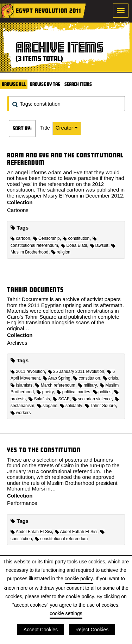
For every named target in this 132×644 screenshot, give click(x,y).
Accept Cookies (41, 630)
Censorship (46, 238)
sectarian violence (92, 399)
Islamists (21, 385)
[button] (45, 129)
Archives (17, 343)
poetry (45, 392)
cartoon (20, 238)
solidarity (71, 406)
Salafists (39, 399)
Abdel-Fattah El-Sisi (76, 532)
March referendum (55, 385)
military (87, 385)
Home (7, 11)
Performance (22, 503)
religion (61, 252)
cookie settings (66, 613)
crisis (111, 378)
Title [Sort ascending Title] (45, 128)
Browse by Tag (45, 84)
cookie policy (79, 579)
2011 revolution (28, 371)
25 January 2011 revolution (76, 371)
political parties (73, 392)
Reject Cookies (92, 630)
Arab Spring (57, 378)
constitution (76, 238)
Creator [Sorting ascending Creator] (65, 128)
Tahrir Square (100, 406)
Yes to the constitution (44, 450)
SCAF (61, 399)
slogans (47, 406)
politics (102, 392)
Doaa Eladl (74, 245)
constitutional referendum (61, 539)
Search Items (78, 84)
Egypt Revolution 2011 (48, 10)
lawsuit (99, 245)
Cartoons (18, 210)
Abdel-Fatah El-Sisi (31, 532)
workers (21, 413)
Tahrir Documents (35, 290)
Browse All (14, 84)
